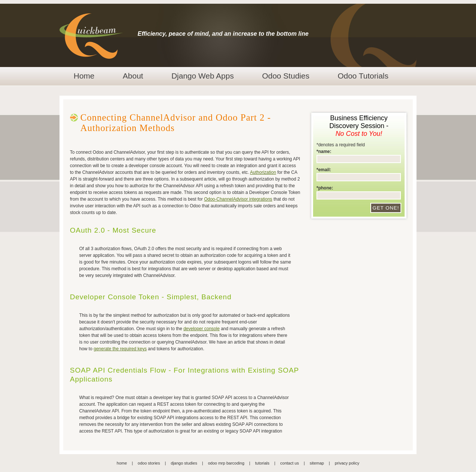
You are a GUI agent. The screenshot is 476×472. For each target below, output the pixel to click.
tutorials (262, 463)
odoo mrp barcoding (226, 463)
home (122, 463)
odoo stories (149, 463)
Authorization (263, 172)
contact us (290, 463)
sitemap (317, 463)
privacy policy (347, 463)
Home (84, 76)
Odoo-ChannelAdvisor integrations (238, 199)
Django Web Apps (203, 76)
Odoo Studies (286, 76)
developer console (201, 329)
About (133, 76)
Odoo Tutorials (363, 76)
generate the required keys (120, 349)
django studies (184, 463)
